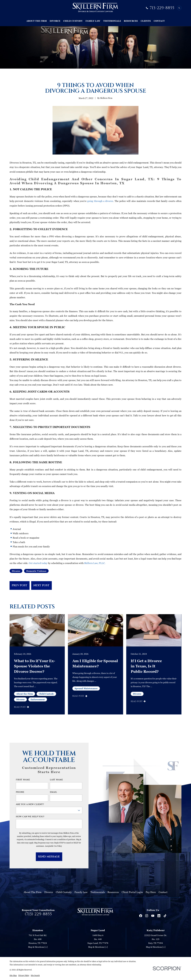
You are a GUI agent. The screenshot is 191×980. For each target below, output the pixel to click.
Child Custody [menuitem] (73, 21)
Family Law (81, 892)
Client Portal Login (132, 892)
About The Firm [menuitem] (37, 21)
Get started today (38, 563)
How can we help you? (30, 817)
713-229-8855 (162, 8)
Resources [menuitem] (131, 21)
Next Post (41, 585)
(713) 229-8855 (38, 914)
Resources (113, 892)
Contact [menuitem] (159, 21)
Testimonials (98, 892)
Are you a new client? (30, 804)
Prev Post (20, 585)
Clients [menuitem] (146, 21)
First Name (23, 780)
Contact (163, 892)
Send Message (49, 857)
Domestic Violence (36, 571)
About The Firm (33, 892)
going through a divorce (100, 201)
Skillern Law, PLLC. (94, 563)
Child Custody (64, 892)
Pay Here (151, 892)
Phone (20, 792)
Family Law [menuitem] (93, 21)
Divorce (16, 571)
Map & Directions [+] (38, 947)
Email (53, 792)
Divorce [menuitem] (55, 21)
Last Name (56, 780)
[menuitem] (13, 976)
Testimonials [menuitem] (112, 21)
